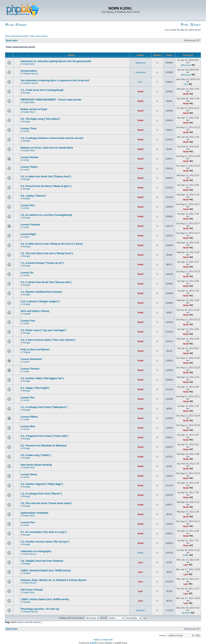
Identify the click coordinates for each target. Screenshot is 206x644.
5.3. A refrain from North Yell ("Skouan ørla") (46, 282)
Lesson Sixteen (30, 157)
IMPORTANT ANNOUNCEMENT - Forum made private (51, 100)
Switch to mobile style (103, 640)
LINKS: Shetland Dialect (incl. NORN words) (46, 571)
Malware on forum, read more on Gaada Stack (47, 148)
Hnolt (140, 91)
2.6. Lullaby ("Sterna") (33, 196)
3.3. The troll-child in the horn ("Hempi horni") (47, 253)
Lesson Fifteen (29, 417)
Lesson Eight (28, 234)
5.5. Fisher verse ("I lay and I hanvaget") (44, 330)
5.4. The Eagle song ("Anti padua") (41, 119)
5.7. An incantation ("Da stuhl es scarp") (44, 532)
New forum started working (36, 465)
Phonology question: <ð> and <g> (40, 609)
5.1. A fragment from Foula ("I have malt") (44, 436)
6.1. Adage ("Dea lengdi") (35, 388)
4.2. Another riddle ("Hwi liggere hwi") (42, 378)
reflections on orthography (36, 551)
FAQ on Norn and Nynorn (35, 350)
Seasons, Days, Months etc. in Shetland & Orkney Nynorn (54, 580)
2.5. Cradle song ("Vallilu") (36, 455)
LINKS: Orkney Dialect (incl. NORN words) (45, 599)
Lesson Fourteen (31, 225)
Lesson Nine (28, 426)
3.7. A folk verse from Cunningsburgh (42, 90)
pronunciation (29, 71)
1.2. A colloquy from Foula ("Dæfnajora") (44, 407)
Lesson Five (28, 522)
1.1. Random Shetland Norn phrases (41, 292)
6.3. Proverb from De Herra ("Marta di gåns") (46, 186)
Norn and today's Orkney (35, 311)
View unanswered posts (17, 36)
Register (21, 25)
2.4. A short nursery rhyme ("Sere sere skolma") (48, 340)
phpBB (93, 643)
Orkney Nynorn (30, 554)
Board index (12, 41)
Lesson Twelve (29, 167)
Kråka (141, 553)
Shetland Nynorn (31, 74)
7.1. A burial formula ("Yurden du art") (42, 263)
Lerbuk (26, 131)
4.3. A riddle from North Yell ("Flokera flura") (46, 177)
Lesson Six (27, 273)
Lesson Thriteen (30, 369)
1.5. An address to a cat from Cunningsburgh (46, 215)
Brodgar (27, 93)
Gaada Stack (29, 64)
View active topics (39, 36)
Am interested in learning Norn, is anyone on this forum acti (55, 80)
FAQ (184, 25)
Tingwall (27, 314)
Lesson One (28, 205)
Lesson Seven (29, 474)
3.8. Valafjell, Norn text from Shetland (42, 561)
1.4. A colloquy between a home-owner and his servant (52, 138)
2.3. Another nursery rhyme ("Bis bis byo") (45, 542)
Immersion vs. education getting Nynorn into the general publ (56, 61)
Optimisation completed (35, 513)
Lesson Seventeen (31, 359)
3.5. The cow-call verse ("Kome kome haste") (46, 503)
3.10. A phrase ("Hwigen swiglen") (40, 301)
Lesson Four (28, 321)
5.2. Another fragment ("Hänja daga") (42, 484)
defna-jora (140, 63)
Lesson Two (28, 398)
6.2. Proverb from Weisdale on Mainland (44, 446)
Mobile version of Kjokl (34, 109)
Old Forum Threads (32, 590)
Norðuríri (141, 610)
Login (10, 25)
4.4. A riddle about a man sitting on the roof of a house (52, 244)
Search (196, 25)
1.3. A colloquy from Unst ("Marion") (41, 494)
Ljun (140, 562)
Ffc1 (140, 82)
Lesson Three (29, 129)
